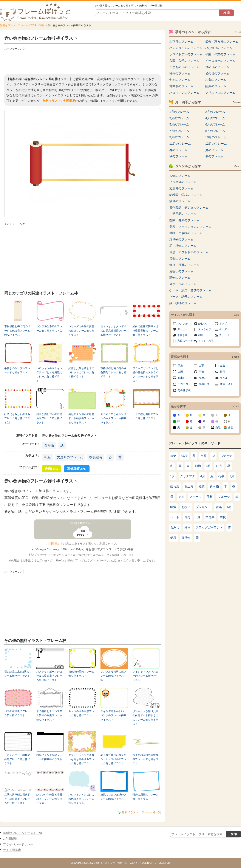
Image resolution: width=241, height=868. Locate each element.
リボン (203, 378)
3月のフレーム (179, 118)
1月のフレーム (179, 112)
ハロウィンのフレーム (184, 93)
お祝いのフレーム (181, 271)
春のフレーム (178, 150)
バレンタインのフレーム (186, 48)
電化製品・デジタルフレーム (189, 208)
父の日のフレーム (217, 73)
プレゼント (203, 507)
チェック (224, 335)
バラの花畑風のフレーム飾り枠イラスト (17, 713)
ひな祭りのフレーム (219, 48)
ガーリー (182, 329)
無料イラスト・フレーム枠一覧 (141, 812)
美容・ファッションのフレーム (190, 227)
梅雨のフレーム (180, 73)
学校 (223, 517)
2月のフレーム (215, 112)
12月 (219, 466)
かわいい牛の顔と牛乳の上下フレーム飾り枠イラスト (49, 799)
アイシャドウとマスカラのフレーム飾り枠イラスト (145, 676)
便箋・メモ (226, 384)
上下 (201, 366)
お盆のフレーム (216, 80)
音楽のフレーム (180, 259)
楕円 (222, 372)
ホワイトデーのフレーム (186, 54)
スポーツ (196, 497)
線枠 (184, 456)
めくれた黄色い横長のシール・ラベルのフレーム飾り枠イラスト (113, 759)
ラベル (224, 378)
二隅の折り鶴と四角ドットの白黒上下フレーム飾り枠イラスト (17, 799)
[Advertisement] (83, 61)
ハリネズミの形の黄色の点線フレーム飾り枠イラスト (81, 331)
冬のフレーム (214, 156)
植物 (173, 456)
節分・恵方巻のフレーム (222, 42)
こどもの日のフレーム (184, 67)
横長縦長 (96, 457)
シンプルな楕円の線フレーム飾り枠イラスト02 (113, 676)
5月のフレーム (179, 124)
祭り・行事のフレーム (184, 265)
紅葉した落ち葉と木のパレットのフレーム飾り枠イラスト (81, 373)
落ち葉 (175, 486)
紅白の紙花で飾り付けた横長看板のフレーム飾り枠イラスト (145, 331)
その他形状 (184, 390)
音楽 (219, 507)
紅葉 (202, 486)
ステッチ (226, 456)
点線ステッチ (185, 341)
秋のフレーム (178, 156)
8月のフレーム (215, 131)
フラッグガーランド (209, 527)
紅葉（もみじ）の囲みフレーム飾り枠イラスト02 (17, 418)
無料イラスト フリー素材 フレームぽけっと (119, 863)
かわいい (203, 324)
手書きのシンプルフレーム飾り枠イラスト (17, 370)
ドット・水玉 (206, 341)
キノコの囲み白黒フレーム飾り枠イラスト (81, 713)
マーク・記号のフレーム (186, 297)
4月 (203, 476)
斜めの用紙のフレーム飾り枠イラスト (145, 797)
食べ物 (214, 486)
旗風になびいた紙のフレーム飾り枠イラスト (113, 797)
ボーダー (224, 329)
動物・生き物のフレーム (186, 233)
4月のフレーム (215, 118)
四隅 (180, 372)
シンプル (182, 324)
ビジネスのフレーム (183, 182)
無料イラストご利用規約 (59, 101)
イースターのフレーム (220, 61)
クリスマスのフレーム (220, 93)
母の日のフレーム (217, 67)
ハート (175, 517)
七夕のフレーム (180, 80)
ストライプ (205, 329)
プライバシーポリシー (18, 844)
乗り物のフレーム (181, 239)
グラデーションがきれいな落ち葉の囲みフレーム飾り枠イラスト (81, 759)
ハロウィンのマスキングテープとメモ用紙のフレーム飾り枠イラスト (49, 375)
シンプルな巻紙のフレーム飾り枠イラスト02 (49, 328)
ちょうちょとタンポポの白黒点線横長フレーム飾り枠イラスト (113, 331)
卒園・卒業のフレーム (220, 54)
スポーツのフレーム (183, 284)
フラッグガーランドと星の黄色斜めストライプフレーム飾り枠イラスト (145, 375)
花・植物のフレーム (183, 246)
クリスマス (188, 476)
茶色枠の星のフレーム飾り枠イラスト (81, 674)
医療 (173, 507)
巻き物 (49, 446)
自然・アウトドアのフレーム (189, 252)
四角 (180, 366)
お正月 (189, 486)
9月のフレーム (179, 137)
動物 (198, 466)
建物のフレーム (180, 277)
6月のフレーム (215, 124)
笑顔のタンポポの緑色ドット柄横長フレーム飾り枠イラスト (81, 418)
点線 (204, 456)
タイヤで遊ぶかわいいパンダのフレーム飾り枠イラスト (113, 715)
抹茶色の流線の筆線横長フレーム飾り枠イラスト (145, 759)
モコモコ (183, 384)
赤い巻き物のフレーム (83, 523)
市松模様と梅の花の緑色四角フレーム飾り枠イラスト (113, 373)
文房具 (210, 517)
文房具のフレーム (70, 457)
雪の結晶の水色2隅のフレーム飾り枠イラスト (18, 674)
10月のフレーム (216, 137)
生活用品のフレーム (183, 214)
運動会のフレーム (181, 86)
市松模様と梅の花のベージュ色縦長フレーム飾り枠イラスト (17, 331)
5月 (198, 517)
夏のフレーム (214, 150)
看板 (210, 497)
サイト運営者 (12, 850)
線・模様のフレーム (183, 303)
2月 (232, 476)
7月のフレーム (179, 131)
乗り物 (186, 538)
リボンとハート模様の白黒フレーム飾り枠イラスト (17, 759)
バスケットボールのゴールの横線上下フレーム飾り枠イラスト (49, 676)
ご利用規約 (53, 544)
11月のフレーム (180, 144)
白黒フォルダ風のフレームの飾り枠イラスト (49, 757)
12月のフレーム (216, 144)
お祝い (186, 507)
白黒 (218, 428)
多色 (231, 428)
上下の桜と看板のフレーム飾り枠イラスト (145, 416)
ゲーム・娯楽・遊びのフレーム (190, 290)
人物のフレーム (180, 176)
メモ (181, 497)
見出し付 (204, 384)
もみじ (175, 527)
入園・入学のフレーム (184, 61)
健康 (173, 538)
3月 (208, 466)
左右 (222, 366)
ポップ (223, 324)
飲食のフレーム (180, 201)
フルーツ (224, 497)
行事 (221, 476)
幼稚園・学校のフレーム (186, 195)
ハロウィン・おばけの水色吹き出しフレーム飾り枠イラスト (81, 799)
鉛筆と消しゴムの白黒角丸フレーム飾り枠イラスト (49, 418)
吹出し (182, 378)
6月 (229, 507)
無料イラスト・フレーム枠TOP (18, 25)
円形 (201, 372)
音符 (187, 517)
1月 (173, 476)
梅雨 (187, 527)
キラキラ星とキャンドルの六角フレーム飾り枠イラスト (113, 418)
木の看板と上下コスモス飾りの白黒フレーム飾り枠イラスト (49, 715)
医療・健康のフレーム (184, 220)
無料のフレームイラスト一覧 (23, 833)
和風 (42, 25)
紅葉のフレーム (216, 86)
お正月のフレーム (181, 42)
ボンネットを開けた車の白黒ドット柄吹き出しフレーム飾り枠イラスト (145, 718)
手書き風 (182, 335)
